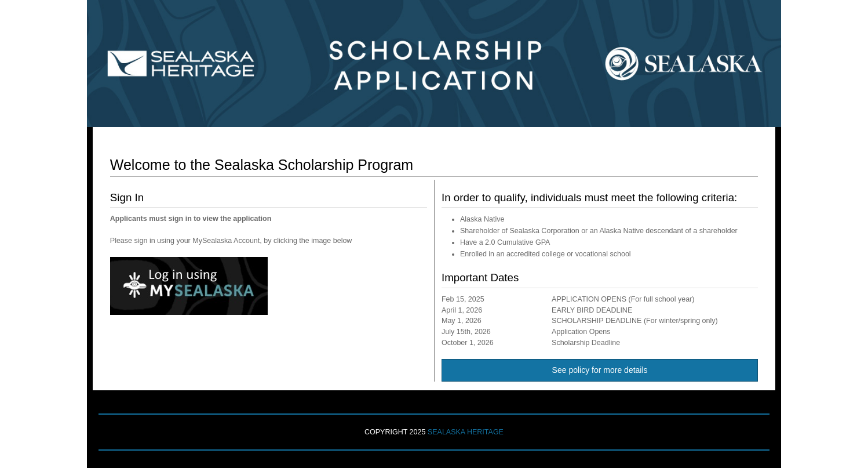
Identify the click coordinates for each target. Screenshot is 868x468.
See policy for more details (600, 370)
